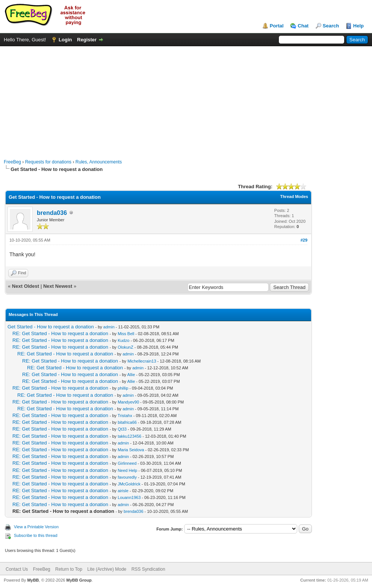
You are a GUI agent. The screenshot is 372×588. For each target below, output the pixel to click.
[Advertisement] (186, 99)
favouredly (127, 477)
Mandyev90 (128, 402)
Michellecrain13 (142, 361)
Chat (303, 26)
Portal (277, 26)
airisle (123, 491)
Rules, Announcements (99, 162)
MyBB (33, 580)
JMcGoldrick (129, 484)
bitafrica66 (127, 422)
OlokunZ (126, 347)
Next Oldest (26, 286)
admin (109, 327)
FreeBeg (12, 162)
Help (358, 26)
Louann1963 (129, 497)
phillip (123, 388)
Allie (131, 375)
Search (331, 26)
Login (65, 40)
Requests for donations (48, 162)
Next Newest (58, 286)
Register (87, 40)
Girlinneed (127, 463)
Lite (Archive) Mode (107, 569)
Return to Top (69, 569)
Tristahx (125, 416)
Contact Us (17, 569)
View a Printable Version (36, 527)
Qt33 (122, 429)
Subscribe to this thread (36, 535)
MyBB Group (79, 580)
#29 (304, 240)
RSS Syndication (148, 569)
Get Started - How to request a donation (51, 327)
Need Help (127, 470)
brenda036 (52, 213)
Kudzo (123, 340)
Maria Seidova (131, 450)
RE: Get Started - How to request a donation (60, 333)
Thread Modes (294, 197)
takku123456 (129, 436)
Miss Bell (126, 334)
